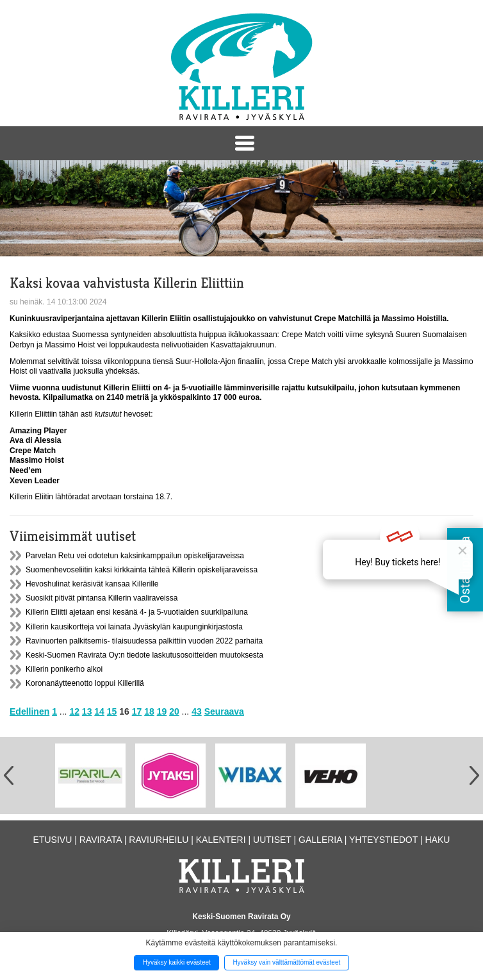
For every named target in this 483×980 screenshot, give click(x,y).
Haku (437, 840)
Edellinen (29, 711)
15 (112, 711)
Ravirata (101, 840)
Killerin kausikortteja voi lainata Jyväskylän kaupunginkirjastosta (134, 627)
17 (137, 711)
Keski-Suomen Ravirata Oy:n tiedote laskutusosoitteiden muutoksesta (144, 655)
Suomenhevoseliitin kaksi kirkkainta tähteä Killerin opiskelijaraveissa (142, 570)
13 (87, 711)
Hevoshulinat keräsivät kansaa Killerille (92, 584)
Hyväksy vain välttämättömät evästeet (286, 962)
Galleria (320, 840)
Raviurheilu (159, 840)
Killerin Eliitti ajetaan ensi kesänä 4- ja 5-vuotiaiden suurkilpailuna (137, 612)
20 (174, 711)
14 (99, 711)
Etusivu (53, 840)
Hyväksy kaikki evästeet (177, 962)
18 (149, 711)
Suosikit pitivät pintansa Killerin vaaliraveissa (102, 598)
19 (162, 711)
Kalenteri (221, 840)
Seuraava (224, 711)
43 (197, 711)
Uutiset (272, 840)
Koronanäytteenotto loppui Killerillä (85, 683)
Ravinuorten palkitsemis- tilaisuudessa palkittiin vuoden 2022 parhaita (144, 641)
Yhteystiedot (383, 840)
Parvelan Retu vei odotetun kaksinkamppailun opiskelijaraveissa (135, 556)
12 (74, 711)
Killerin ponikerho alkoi (64, 669)
